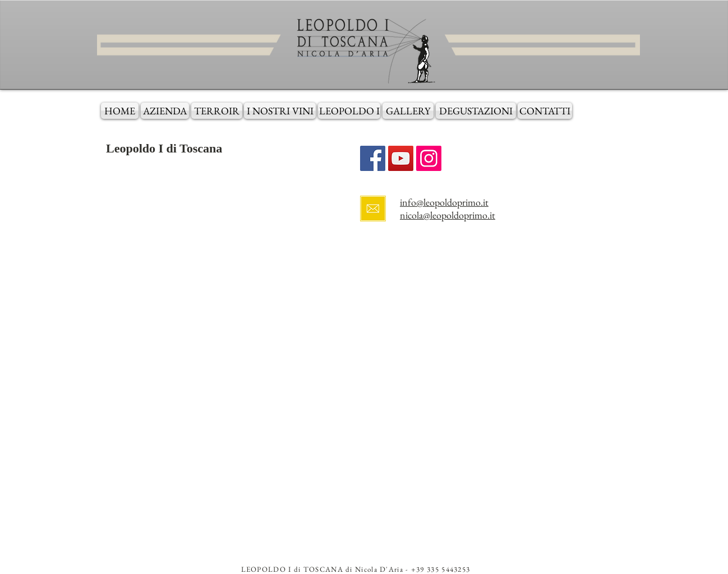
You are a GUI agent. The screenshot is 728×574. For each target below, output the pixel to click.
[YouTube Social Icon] (401, 158)
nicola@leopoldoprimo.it (448, 215)
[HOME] (120, 111)
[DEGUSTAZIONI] (476, 111)
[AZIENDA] (165, 111)
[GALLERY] (408, 111)
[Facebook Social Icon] (373, 158)
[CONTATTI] (545, 111)
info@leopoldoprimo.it (444, 202)
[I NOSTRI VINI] (280, 111)
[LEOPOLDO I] (349, 111)
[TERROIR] (217, 111)
